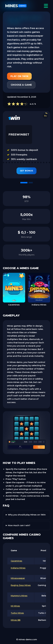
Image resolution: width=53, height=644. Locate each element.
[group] (14, 290)
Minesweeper (18, 578)
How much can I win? (19, 525)
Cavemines (16, 561)
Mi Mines (15, 606)
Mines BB (16, 620)
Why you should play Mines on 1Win (27, 515)
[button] (24, 183)
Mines (16, 6)
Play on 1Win (19, 76)
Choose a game (21, 85)
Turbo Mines (17, 613)
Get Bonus (27, 171)
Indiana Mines (18, 568)
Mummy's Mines (19, 596)
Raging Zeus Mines (21, 585)
